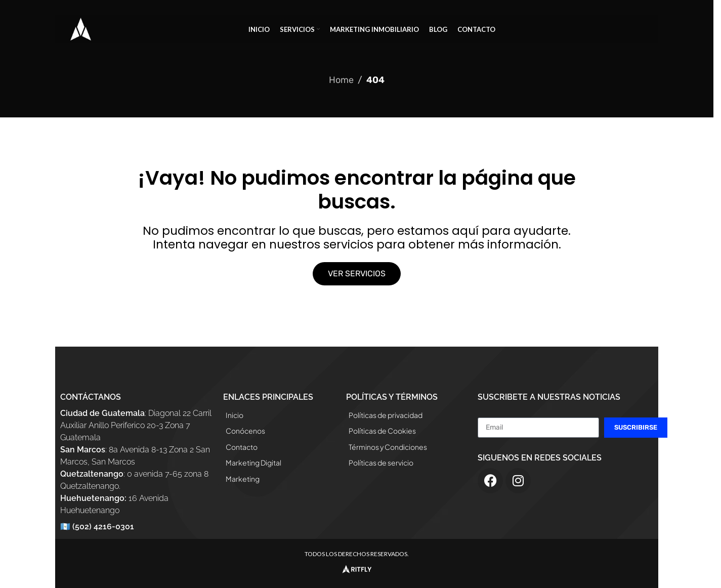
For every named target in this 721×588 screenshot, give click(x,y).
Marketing (243, 479)
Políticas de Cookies (382, 431)
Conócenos (245, 431)
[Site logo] (81, 28)
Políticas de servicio (381, 463)
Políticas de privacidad (386, 415)
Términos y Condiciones (388, 447)
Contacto (242, 447)
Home (341, 80)
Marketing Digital (253, 463)
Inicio (235, 415)
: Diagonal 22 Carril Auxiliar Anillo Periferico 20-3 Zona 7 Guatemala (136, 425)
